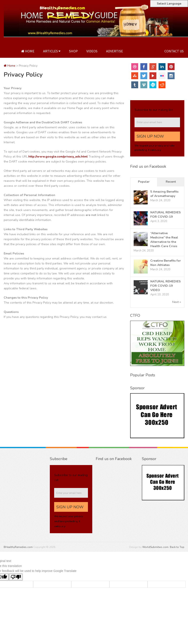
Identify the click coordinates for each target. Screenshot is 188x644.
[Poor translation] (16, 577)
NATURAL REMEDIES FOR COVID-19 (165, 215)
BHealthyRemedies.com (18, 547)
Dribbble (135, 67)
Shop (73, 51)
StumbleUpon (135, 76)
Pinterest (171, 67)
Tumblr (135, 85)
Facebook (144, 67)
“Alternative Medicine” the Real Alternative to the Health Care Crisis (164, 240)
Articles (52, 51)
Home (28, 51)
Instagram (171, 76)
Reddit (162, 85)
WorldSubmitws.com (155, 547)
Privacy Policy (144, 51)
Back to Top (177, 547)
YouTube (153, 76)
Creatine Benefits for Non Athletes (166, 263)
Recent (171, 182)
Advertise (115, 51)
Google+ (153, 67)
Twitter (144, 76)
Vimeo (144, 85)
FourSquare (153, 85)
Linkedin (162, 67)
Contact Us (174, 51)
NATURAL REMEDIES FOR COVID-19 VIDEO (165, 286)
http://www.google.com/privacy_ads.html (58, 157)
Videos (92, 51)
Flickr (162, 76)
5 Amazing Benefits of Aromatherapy (164, 194)
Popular (144, 182)
